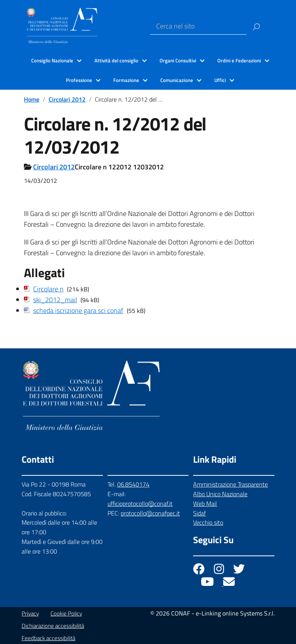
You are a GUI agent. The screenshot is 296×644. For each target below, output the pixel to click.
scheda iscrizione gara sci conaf (78, 310)
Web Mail (205, 503)
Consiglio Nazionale (52, 60)
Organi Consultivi (178, 60)
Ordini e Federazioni (239, 60)
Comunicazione (177, 80)
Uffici (220, 80)
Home (32, 99)
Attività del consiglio (116, 60)
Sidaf (199, 513)
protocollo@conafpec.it (150, 513)
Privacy (30, 613)
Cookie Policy (66, 613)
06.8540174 (133, 484)
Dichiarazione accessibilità (53, 626)
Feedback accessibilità (48, 638)
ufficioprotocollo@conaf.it (140, 503)
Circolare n (48, 289)
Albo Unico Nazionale (220, 494)
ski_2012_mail (55, 300)
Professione (79, 80)
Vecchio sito (208, 522)
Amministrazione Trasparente (230, 484)
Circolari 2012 (67, 99)
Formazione (126, 80)
